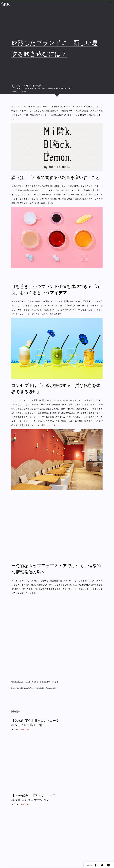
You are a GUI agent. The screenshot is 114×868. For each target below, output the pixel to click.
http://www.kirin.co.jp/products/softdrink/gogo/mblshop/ (35, 688)
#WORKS (24, 91)
